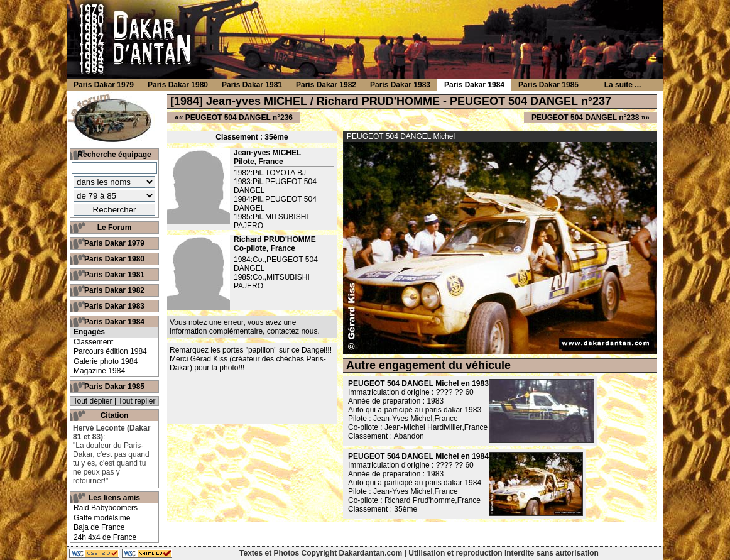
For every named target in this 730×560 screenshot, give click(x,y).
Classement (93, 342)
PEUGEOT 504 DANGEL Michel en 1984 (418, 456)
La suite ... (623, 85)
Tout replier (137, 401)
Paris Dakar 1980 (114, 259)
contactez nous (292, 331)
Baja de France (99, 527)
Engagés (89, 332)
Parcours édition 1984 (110, 351)
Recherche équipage (114, 155)
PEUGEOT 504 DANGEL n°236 (239, 118)
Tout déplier (93, 401)
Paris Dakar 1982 (114, 290)
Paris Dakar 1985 (114, 387)
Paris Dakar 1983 (114, 306)
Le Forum (115, 228)
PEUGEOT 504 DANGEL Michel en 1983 (418, 383)
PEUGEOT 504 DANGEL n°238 (585, 118)
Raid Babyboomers (106, 508)
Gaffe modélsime (102, 518)
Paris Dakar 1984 (114, 322)
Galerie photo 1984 (106, 361)
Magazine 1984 (99, 371)
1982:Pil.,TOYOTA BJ (270, 173)
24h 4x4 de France (105, 537)
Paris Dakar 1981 (114, 275)
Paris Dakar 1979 (114, 243)
